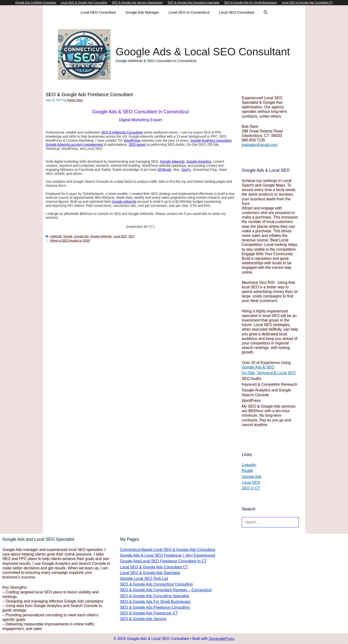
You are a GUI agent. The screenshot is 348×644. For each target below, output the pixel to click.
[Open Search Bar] (266, 12)
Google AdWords (101, 236)
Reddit (247, 471)
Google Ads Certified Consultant (36, 3)
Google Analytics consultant (211, 140)
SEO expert (137, 145)
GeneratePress (222, 639)
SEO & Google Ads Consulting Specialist (193, 3)
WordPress (132, 140)
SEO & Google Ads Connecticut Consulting (156, 584)
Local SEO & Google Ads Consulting (84, 3)
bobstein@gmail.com (260, 145)
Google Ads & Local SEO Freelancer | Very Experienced (168, 555)
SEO (131, 236)
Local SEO (120, 236)
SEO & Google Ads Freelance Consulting (155, 607)
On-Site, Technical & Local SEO (269, 373)
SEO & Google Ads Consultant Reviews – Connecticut (166, 590)
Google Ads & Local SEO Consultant (203, 52)
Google (68, 236)
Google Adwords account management (74, 145)
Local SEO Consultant (98, 12)
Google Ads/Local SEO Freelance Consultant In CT (163, 561)
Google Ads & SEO (258, 367)
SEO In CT (251, 488)
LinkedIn (249, 465)
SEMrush (164, 170)
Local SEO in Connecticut (189, 12)
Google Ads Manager (142, 12)
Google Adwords (172, 161)
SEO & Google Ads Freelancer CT (149, 613)
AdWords (56, 236)
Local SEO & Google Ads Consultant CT (307, 3)
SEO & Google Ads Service (143, 619)
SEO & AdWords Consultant (122, 132)
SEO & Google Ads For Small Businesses (250, 3)
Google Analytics (199, 161)
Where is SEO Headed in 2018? (70, 241)
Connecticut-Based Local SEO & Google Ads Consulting (168, 550)
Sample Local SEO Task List (144, 579)
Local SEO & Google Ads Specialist (150, 573)
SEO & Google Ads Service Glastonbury (137, 3)
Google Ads (81, 236)
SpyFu (186, 170)
